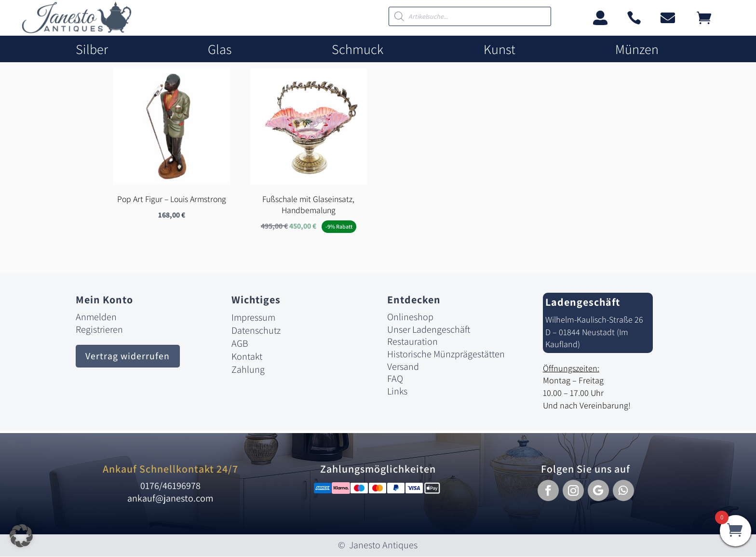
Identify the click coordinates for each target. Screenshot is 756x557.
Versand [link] (403, 367)
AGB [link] (240, 344)
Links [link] (397, 392)
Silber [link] (92, 49)
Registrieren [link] (99, 330)
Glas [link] (220, 49)
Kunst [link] (499, 49)
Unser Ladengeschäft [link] (429, 330)
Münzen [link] (637, 49)
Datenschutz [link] (256, 331)
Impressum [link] (253, 318)
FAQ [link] (395, 379)
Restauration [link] (412, 342)
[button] (548, 491)
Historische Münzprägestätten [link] (446, 354)
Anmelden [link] (96, 317)
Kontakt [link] (247, 357)
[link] (77, 31)
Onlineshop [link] (410, 317)
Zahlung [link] (248, 370)
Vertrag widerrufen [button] (128, 357)
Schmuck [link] (358, 49)
